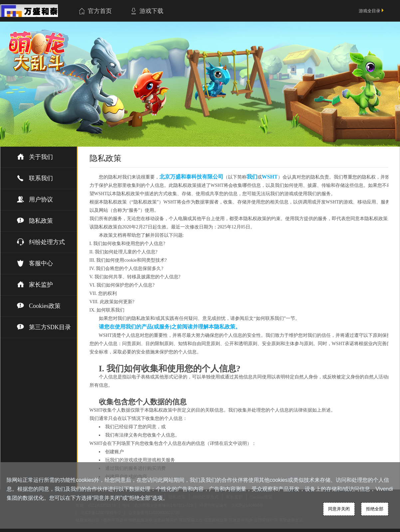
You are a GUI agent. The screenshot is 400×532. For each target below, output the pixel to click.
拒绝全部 (375, 509)
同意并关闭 (339, 509)
